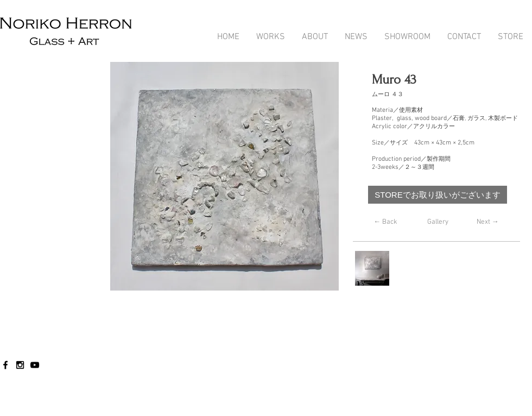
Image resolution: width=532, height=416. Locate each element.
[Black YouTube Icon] (35, 365)
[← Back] (385, 222)
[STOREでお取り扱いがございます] (438, 195)
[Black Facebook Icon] (5, 365)
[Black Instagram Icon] (20, 365)
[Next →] (487, 222)
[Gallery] (438, 222)
